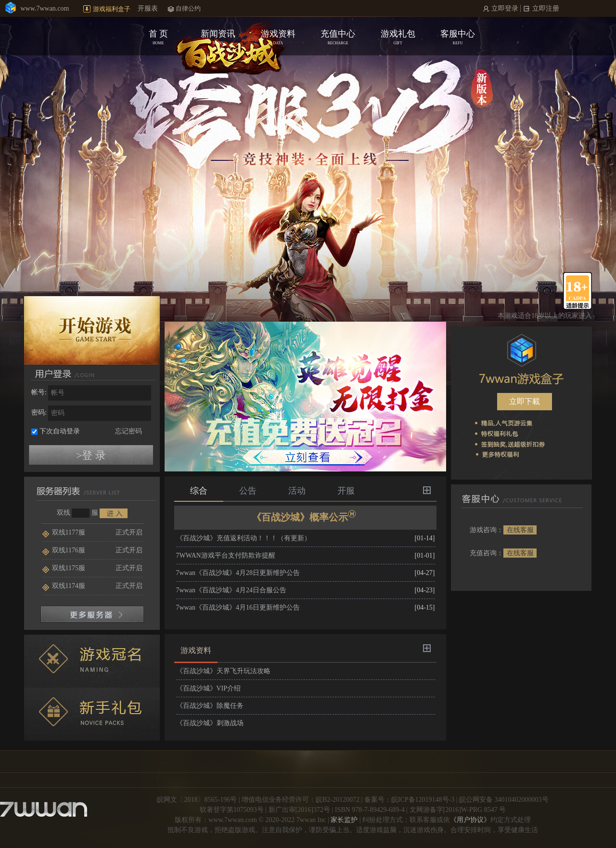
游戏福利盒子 (112, 9)
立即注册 (545, 8)
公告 (248, 491)
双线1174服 (64, 586)
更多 (427, 490)
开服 (346, 491)
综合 (199, 491)
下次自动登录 (60, 431)
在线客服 (520, 530)
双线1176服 (64, 550)
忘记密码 (128, 431)
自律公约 (188, 8)
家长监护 (344, 820)
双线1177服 (64, 532)
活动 (297, 491)
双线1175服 (64, 568)
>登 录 (91, 455)
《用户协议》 (470, 820)
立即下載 (525, 401)
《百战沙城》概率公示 (305, 516)
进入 (114, 513)
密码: (39, 412)
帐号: (39, 392)
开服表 (148, 8)
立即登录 (504, 8)
